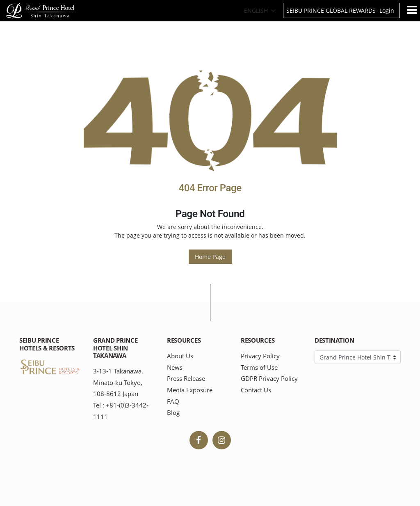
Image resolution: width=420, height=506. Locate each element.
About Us (180, 356)
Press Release (186, 379)
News (175, 367)
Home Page (210, 257)
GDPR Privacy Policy (269, 379)
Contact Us (256, 390)
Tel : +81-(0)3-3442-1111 (121, 411)
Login (387, 10)
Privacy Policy (260, 356)
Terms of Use (259, 367)
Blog (173, 413)
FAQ (173, 402)
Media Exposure (190, 390)
